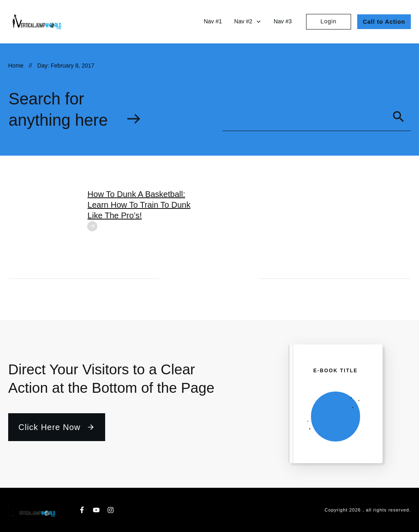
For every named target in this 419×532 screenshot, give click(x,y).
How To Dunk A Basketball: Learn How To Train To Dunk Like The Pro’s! (139, 205)
